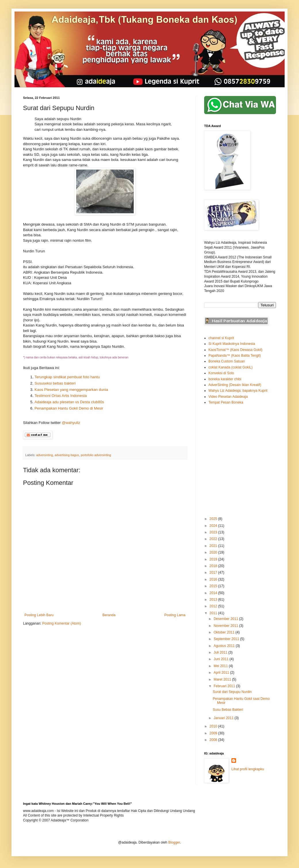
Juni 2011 (222, 659)
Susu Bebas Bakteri (228, 710)
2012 (214, 606)
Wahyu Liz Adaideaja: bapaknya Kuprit (238, 391)
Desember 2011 (226, 619)
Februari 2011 (225, 686)
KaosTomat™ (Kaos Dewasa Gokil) (235, 350)
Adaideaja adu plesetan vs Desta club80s (70, 402)
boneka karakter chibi (225, 379)
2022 (214, 539)
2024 (214, 526)
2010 (214, 726)
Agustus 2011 (225, 646)
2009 (214, 733)
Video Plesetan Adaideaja (228, 397)
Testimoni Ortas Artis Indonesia (61, 396)
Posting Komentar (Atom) (62, 623)
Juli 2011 (221, 652)
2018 (214, 566)
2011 (214, 613)
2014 (214, 593)
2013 (214, 600)
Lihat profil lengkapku (248, 769)
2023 (214, 532)
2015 (214, 586)
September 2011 (227, 639)
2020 (214, 552)
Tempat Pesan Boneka (226, 402)
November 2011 (226, 626)
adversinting (45, 455)
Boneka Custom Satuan (227, 361)
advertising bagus (67, 455)
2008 (214, 740)
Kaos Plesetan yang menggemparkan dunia (71, 390)
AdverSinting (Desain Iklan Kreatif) (235, 385)
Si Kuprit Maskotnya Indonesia (232, 344)
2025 (214, 519)
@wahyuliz (71, 423)
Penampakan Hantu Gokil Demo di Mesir (69, 408)
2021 (214, 546)
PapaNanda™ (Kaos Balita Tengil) (235, 356)
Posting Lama (175, 615)
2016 (214, 579)
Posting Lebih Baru (39, 615)
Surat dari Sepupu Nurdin (232, 692)
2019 (214, 559)
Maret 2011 (223, 679)
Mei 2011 (221, 666)
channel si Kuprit (221, 338)
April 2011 (222, 673)
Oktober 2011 (225, 632)
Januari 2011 (224, 718)
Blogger (174, 842)
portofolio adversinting (96, 455)
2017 (214, 573)
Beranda (109, 615)
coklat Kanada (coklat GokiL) (230, 367)
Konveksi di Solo (221, 373)
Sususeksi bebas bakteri (55, 383)
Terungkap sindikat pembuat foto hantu (67, 377)
